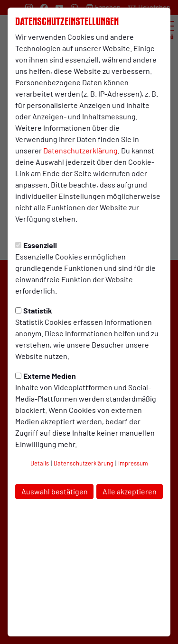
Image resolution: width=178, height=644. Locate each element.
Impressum (133, 463)
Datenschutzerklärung (80, 150)
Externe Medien (46, 376)
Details (40, 463)
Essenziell (36, 245)
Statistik (34, 310)
